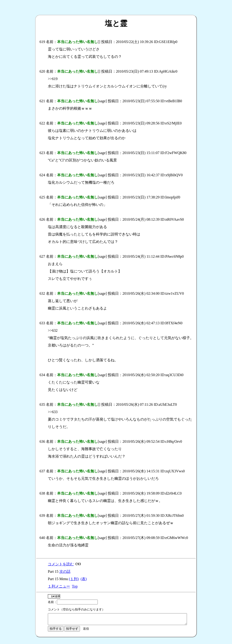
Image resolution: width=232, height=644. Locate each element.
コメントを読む (61, 564)
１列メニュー (59, 586)
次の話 (65, 571)
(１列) (74, 579)
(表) (84, 579)
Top (75, 586)
